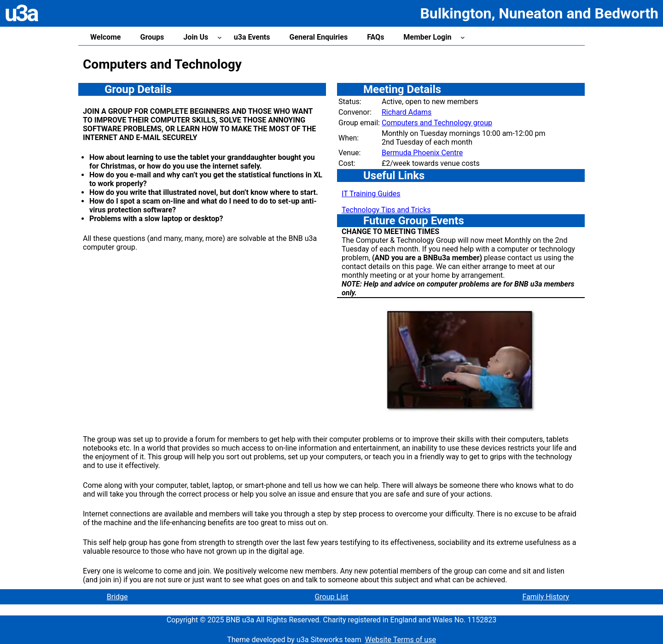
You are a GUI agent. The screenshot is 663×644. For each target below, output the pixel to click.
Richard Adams (407, 112)
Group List (331, 597)
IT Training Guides (371, 194)
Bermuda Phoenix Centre (422, 153)
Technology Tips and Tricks (386, 210)
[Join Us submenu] (220, 37)
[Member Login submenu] (463, 37)
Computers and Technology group (437, 123)
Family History (546, 597)
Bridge (117, 597)
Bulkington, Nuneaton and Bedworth (539, 13)
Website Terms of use (401, 640)
